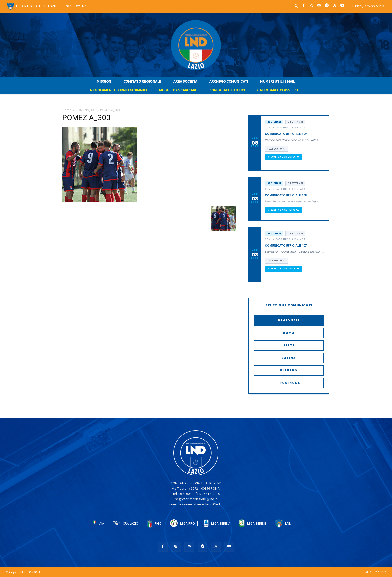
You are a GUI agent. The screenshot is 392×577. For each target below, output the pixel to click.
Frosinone (289, 383)
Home (67, 110)
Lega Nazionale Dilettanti (37, 6)
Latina (289, 358)
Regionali (289, 320)
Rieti (289, 345)
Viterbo (289, 370)
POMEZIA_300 (86, 110)
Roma (289, 333)
